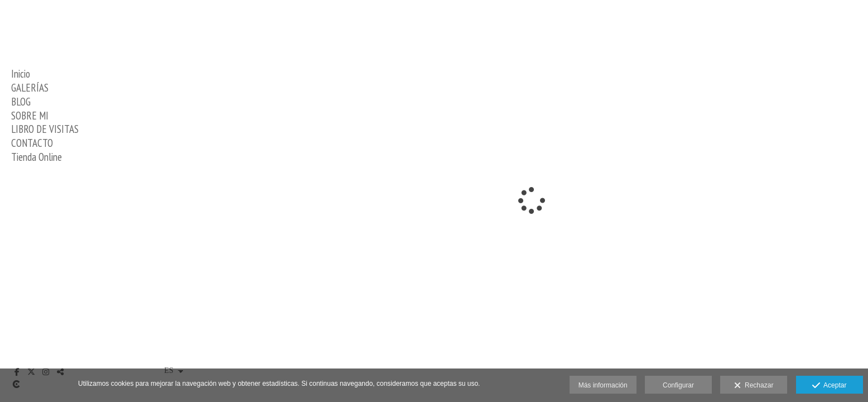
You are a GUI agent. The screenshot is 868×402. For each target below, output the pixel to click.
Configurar (678, 385)
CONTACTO (32, 143)
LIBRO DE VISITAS (45, 129)
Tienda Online (37, 157)
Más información (603, 385)
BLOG (21, 102)
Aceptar (829, 386)
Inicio (21, 74)
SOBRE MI (30, 116)
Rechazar (754, 386)
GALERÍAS (30, 88)
